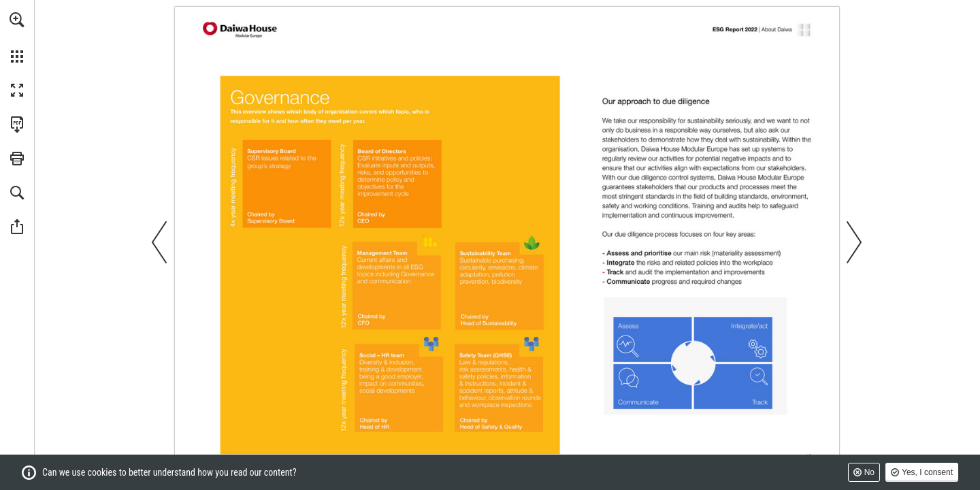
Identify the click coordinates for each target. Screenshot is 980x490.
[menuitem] (17, 37)
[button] (17, 20)
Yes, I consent (927, 472)
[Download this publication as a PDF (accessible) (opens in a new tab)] (17, 125)
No (869, 472)
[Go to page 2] (241, 30)
